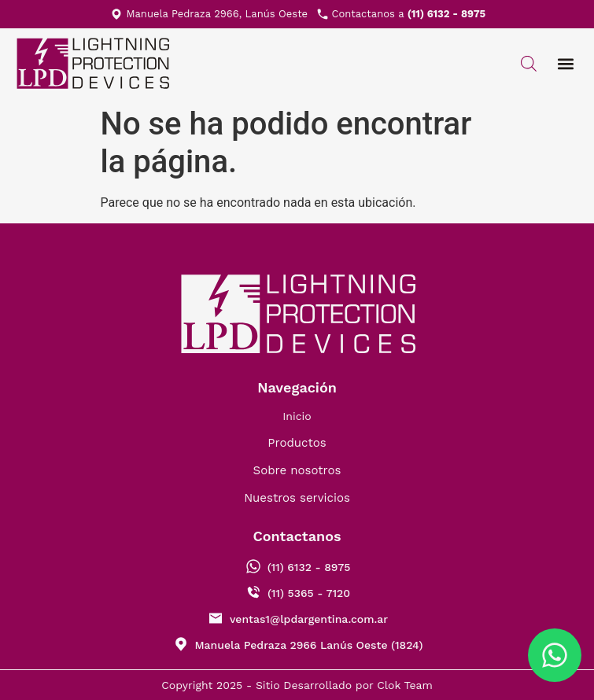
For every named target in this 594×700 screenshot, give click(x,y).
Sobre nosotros (297, 470)
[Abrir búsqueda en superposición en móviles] (529, 64)
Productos (297, 443)
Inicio (297, 416)
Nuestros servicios (297, 498)
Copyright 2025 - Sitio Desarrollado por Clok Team (297, 685)
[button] (565, 64)
